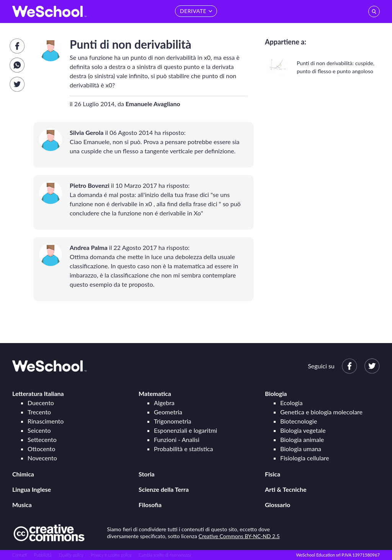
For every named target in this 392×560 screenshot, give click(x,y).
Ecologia (291, 403)
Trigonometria (173, 421)
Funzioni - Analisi (177, 439)
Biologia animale (302, 439)
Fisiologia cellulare (305, 458)
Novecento (42, 458)
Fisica (273, 474)
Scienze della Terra (164, 489)
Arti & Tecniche (286, 489)
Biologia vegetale (303, 430)
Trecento (39, 412)
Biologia (276, 393)
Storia (147, 474)
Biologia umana (301, 449)
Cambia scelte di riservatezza (165, 555)
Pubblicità (43, 555)
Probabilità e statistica (183, 449)
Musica (22, 505)
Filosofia (150, 505)
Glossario (278, 505)
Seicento (39, 430)
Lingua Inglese (32, 489)
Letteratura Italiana (38, 393)
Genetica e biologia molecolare (321, 412)
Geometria (168, 412)
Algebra (164, 403)
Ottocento (41, 449)
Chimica (23, 474)
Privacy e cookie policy (111, 555)
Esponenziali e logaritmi (185, 430)
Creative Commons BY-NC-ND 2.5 (239, 536)
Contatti (20, 555)
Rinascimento (46, 421)
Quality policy (71, 555)
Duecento (41, 403)
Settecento (42, 439)
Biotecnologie (299, 421)
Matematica (155, 393)
